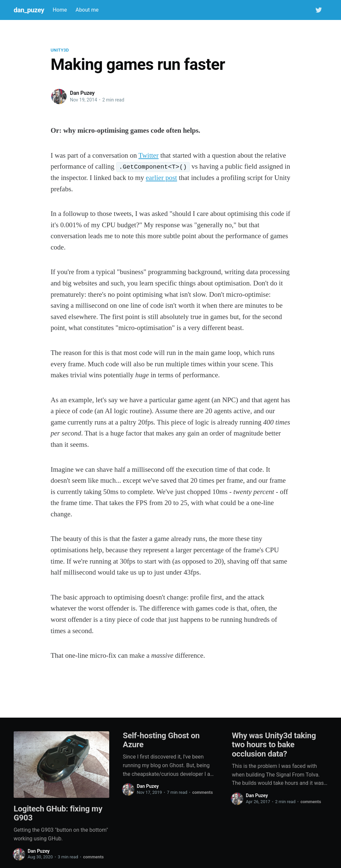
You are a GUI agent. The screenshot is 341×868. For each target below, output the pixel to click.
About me (87, 10)
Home (60, 10)
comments (93, 857)
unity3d (60, 50)
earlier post (162, 178)
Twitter (149, 155)
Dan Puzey (82, 93)
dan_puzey (29, 10)
